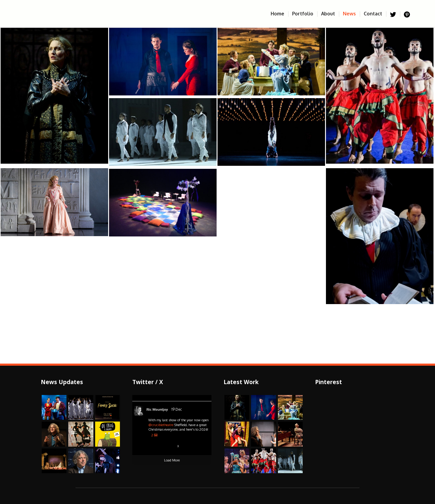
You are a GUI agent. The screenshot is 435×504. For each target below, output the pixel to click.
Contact (375, 13)
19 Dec (177, 409)
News (351, 13)
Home (279, 13)
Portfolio (305, 13)
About (330, 13)
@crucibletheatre (161, 425)
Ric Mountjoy (157, 409)
